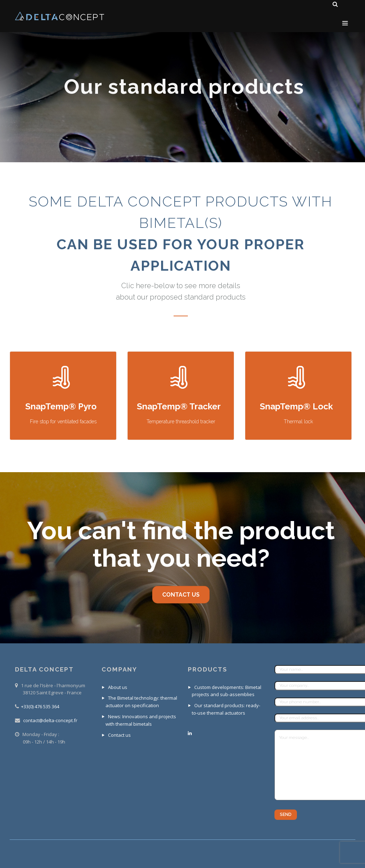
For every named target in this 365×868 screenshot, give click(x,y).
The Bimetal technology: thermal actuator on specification (141, 702)
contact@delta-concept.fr (50, 720)
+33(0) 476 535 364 (40, 706)
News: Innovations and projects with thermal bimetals (141, 720)
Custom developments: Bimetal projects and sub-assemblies (227, 691)
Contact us (119, 735)
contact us (181, 595)
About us (118, 687)
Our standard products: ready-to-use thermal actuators (226, 709)
